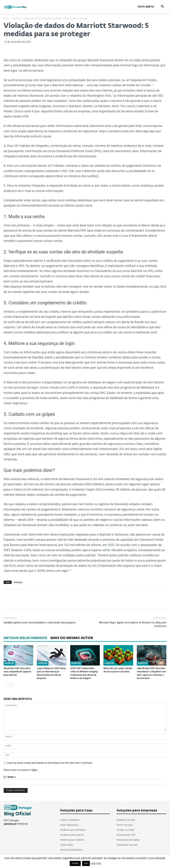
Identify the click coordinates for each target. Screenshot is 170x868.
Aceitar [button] (75, 863)
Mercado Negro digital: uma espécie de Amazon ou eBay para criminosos (133, 624)
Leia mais (96, 863)
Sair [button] (86, 863)
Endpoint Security (126, 820)
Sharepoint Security (127, 845)
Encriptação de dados (128, 840)
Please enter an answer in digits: (21, 770)
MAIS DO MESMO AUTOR (72, 638)
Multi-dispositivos (69, 825)
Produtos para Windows (73, 830)
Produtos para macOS (72, 835)
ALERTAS (16, 19)
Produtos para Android (72, 840)
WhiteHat (23, 824)
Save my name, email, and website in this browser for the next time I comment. (50, 763)
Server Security (125, 825)
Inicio (6, 19)
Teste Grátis (146, 7)
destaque (18, 582)
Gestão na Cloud (125, 830)
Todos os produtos (70, 820)
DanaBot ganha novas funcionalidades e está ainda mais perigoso (40, 623)
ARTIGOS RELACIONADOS (25, 638)
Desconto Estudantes (72, 850)
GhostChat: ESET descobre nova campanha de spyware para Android (17, 672)
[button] (162, 7)
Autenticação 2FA (126, 835)
